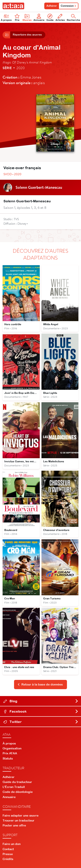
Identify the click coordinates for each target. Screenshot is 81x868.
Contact (8, 849)
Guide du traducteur (17, 782)
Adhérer (52, 6)
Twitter (41, 722)
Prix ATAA (10, 753)
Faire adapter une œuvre (21, 815)
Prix (17, 18)
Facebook (41, 711)
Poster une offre (14, 825)
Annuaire (39, 18)
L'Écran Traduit (14, 787)
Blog (41, 701)
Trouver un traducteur (18, 820)
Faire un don (12, 844)
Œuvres (27, 18)
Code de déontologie (18, 792)
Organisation (12, 748)
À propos (9, 743)
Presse (8, 854)
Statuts (8, 758)
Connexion (68, 6)
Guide (50, 18)
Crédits (8, 859)
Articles (60, 18)
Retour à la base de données (40, 684)
